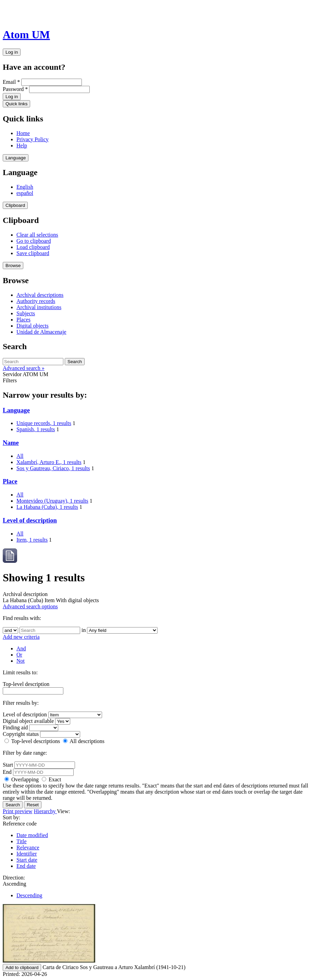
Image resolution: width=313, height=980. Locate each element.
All (20, 456)
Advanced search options (30, 606)
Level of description (30, 520)
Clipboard (15, 205)
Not (21, 661)
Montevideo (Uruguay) (52, 501)
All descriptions (84, 741)
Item (32, 540)
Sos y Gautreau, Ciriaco (53, 468)
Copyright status (21, 734)
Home (23, 133)
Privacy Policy (33, 139)
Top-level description (26, 684)
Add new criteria (21, 637)
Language (16, 158)
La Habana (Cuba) (47, 507)
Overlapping (22, 779)
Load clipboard (33, 247)
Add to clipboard (22, 968)
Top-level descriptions (33, 741)
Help (22, 145)
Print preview (18, 811)
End (7, 772)
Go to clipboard (34, 241)
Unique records (44, 423)
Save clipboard (33, 253)
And (21, 648)
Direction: (14, 878)
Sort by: (11, 817)
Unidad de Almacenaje (41, 332)
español (25, 193)
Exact (51, 779)
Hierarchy (46, 811)
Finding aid (15, 727)
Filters (10, 380)
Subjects (26, 313)
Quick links (16, 104)
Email (11, 82)
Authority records (36, 301)
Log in (12, 52)
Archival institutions (39, 307)
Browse (13, 266)
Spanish (36, 429)
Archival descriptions (40, 295)
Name (11, 443)
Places (23, 320)
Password (15, 89)
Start (8, 765)
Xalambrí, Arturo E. (49, 462)
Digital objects (33, 326)
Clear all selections (37, 235)
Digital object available (28, 721)
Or (19, 655)
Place (10, 481)
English (25, 187)
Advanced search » (24, 368)
